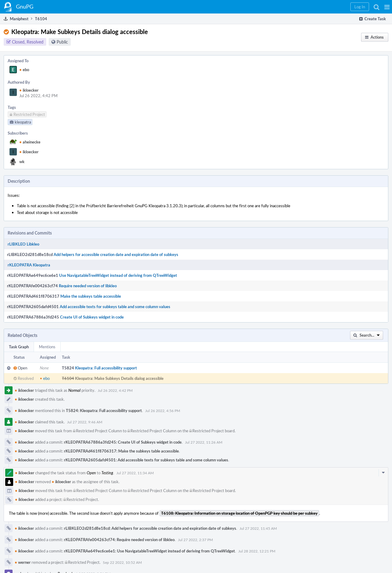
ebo (24, 70)
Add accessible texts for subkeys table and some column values (115, 307)
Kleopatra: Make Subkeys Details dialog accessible (119, 378)
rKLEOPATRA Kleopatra (29, 265)
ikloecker (29, 90)
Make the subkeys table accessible (91, 296)
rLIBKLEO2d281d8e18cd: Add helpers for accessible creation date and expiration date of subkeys (150, 528)
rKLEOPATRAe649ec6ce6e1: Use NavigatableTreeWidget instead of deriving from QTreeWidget (149, 551)
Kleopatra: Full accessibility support (106, 368)
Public (62, 42)
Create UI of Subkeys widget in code (92, 317)
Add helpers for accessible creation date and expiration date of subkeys (116, 254)
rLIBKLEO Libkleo (23, 244)
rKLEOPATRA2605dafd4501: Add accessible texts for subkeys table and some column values (146, 460)
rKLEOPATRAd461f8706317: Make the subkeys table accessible (121, 451)
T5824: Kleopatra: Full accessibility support (104, 411)
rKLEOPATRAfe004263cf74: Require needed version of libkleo (119, 540)
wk (22, 162)
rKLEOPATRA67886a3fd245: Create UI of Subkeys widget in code (123, 442)
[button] (387, 7)
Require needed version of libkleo (88, 286)
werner (23, 562)
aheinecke (30, 142)
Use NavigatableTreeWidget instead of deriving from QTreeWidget (118, 275)
